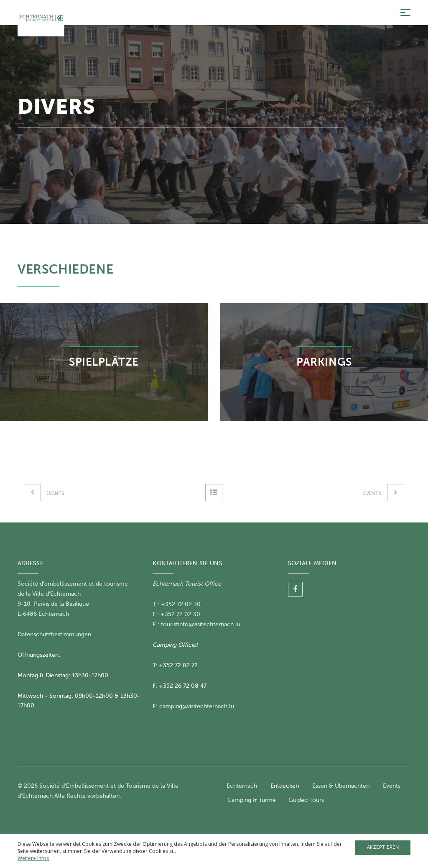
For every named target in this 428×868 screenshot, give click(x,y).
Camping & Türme (252, 800)
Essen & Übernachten (341, 786)
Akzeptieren (383, 847)
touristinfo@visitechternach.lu (201, 624)
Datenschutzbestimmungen (54, 634)
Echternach (242, 786)
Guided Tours (306, 800)
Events (392, 786)
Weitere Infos (33, 858)
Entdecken (285, 786)
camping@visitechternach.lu (197, 706)
